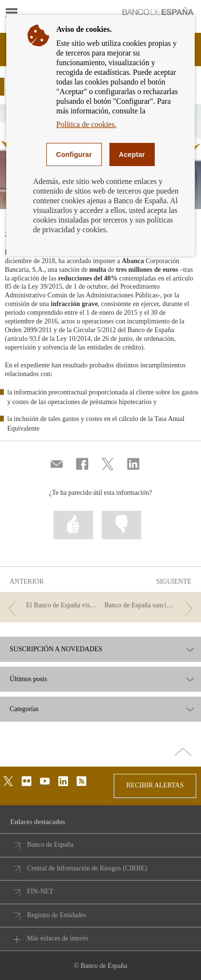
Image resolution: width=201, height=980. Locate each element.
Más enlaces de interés (57, 938)
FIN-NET (40, 891)
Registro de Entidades (57, 915)
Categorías (24, 709)
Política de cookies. (87, 124)
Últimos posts (28, 679)
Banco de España (50, 845)
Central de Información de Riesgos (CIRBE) (87, 868)
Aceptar (132, 154)
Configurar (74, 154)
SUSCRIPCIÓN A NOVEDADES (56, 649)
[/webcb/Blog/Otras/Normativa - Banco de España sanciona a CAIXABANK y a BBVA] (150, 606)
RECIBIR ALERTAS (155, 785)
